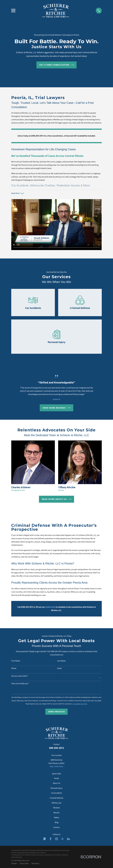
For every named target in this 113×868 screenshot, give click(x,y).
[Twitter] (62, 839)
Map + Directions (56, 766)
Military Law (56, 803)
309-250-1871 (56, 748)
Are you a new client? (20, 676)
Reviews (57, 808)
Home (56, 778)
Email (59, 668)
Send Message (56, 712)
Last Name (61, 661)
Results (57, 813)
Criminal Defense (56, 798)
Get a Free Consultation (56, 65)
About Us (57, 783)
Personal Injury (56, 788)
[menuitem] (14, 863)
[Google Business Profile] (45, 839)
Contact (57, 827)
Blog (57, 822)
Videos (56, 818)
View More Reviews (57, 408)
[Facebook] (51, 839)
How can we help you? (20, 683)
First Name (16, 661)
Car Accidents (57, 793)
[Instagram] (56, 839)
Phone (14, 668)
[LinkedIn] (68, 839)
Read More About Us (57, 499)
